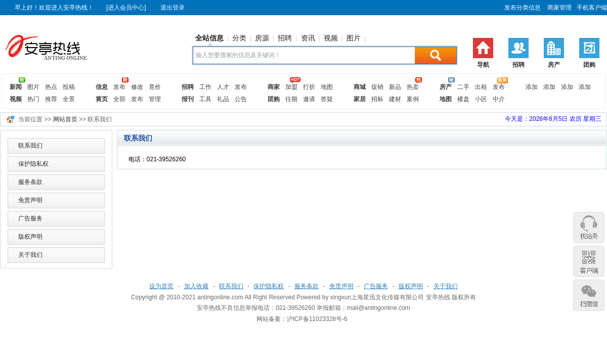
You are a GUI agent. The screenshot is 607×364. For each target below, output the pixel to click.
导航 (483, 65)
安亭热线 (438, 297)
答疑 (327, 99)
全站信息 (209, 38)
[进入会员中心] (126, 8)
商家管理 (559, 8)
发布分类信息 (523, 8)
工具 (205, 99)
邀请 (309, 99)
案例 (413, 99)
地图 (327, 87)
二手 (463, 87)
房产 (554, 65)
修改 (137, 87)
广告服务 (30, 218)
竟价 (155, 87)
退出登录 (172, 8)
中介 (499, 99)
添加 (532, 87)
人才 (223, 87)
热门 (33, 99)
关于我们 (30, 255)
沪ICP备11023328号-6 (317, 319)
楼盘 (463, 99)
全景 (69, 99)
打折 (309, 87)
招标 (377, 99)
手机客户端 (592, 8)
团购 (589, 65)
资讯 (308, 38)
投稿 (69, 87)
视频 (331, 38)
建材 (395, 99)
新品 (395, 87)
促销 (377, 87)
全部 (119, 99)
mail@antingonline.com (379, 308)
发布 (119, 87)
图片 (354, 38)
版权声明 (30, 237)
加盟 (291, 87)
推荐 (51, 99)
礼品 (223, 99)
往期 (291, 99)
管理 (155, 99)
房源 (262, 38)
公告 (241, 99)
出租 (481, 87)
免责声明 (30, 200)
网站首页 (65, 119)
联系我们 (30, 146)
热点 (51, 87)
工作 (205, 87)
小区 (481, 99)
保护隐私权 (33, 164)
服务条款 (30, 182)
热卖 (413, 87)
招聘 (518, 65)
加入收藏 (196, 286)
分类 (239, 38)
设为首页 (161, 286)
